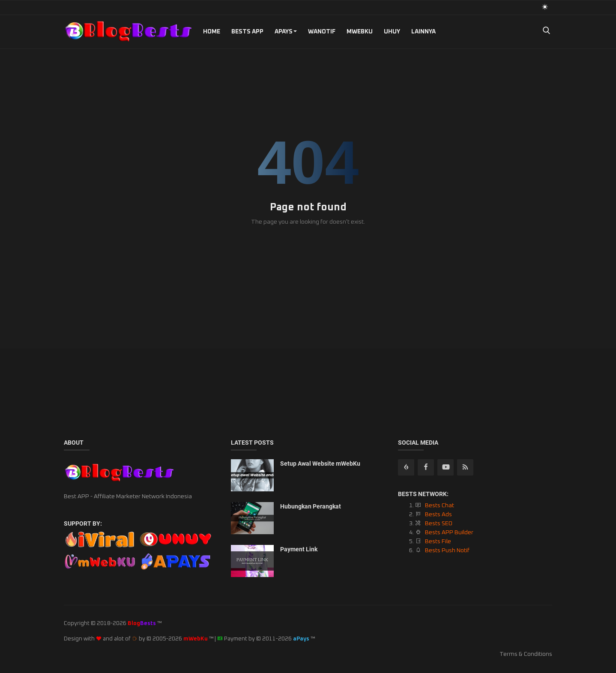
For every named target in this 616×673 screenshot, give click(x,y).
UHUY (392, 32)
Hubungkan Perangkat (311, 506)
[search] (546, 31)
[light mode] (545, 7)
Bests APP (247, 32)
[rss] (406, 467)
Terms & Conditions (526, 654)
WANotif (322, 32)
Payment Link (299, 549)
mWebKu (360, 32)
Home (212, 32)
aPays (286, 32)
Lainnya (423, 32)
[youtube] (446, 467)
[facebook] (426, 467)
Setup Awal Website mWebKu (320, 464)
